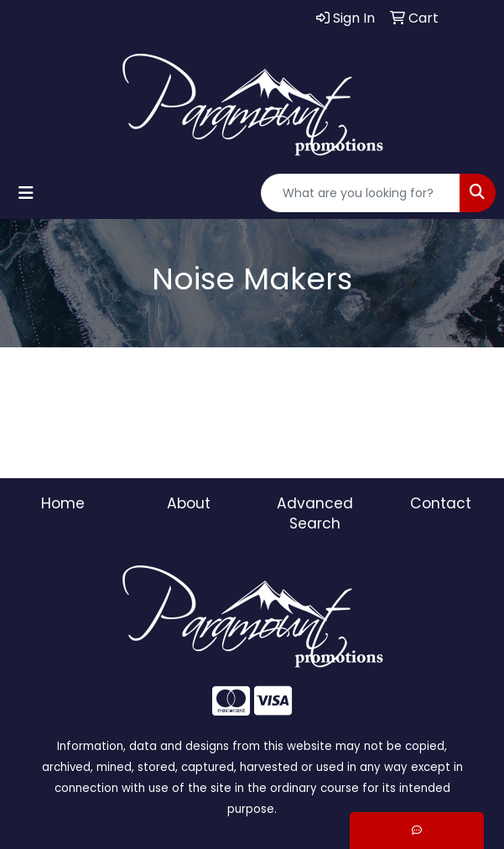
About (189, 503)
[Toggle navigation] (26, 193)
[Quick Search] (361, 193)
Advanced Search (315, 513)
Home (63, 503)
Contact (441, 503)
